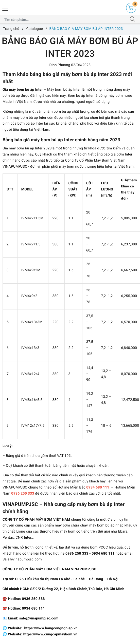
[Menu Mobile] (5, 8)
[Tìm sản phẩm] (65, 19)
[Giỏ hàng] (131, 8)
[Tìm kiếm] (132, 19)
